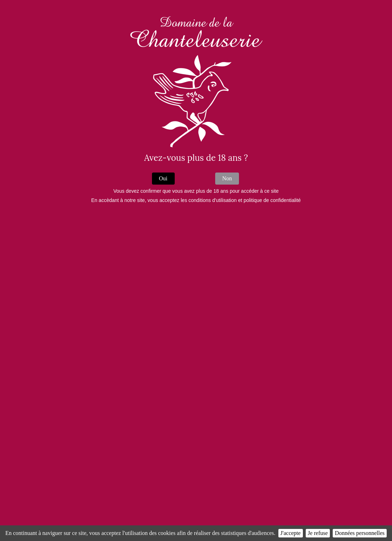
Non (227, 178)
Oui (163, 178)
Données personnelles (360, 533)
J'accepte (291, 533)
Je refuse (318, 533)
